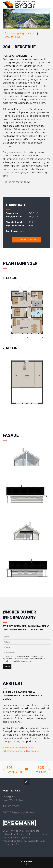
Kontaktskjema (11, 37)
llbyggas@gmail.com (23, 812)
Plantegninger (18, 34)
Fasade (32, 34)
